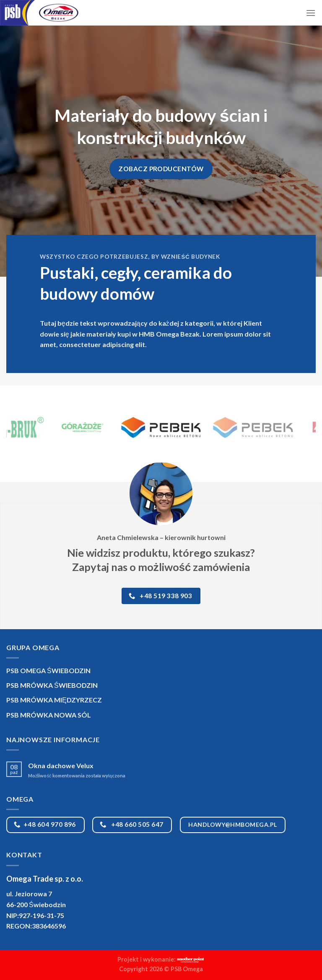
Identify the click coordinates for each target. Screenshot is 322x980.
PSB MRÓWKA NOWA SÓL (49, 715)
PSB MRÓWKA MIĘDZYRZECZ (54, 700)
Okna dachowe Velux (61, 765)
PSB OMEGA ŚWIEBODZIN (48, 670)
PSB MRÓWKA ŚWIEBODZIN (52, 685)
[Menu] (311, 13)
